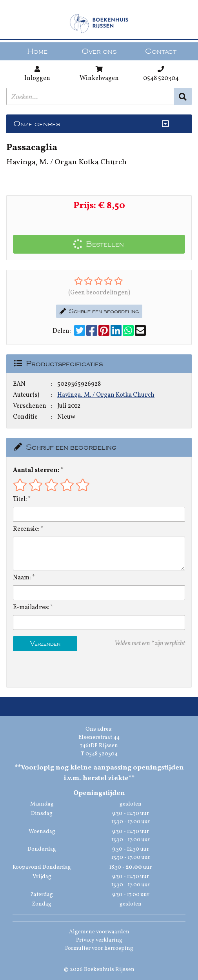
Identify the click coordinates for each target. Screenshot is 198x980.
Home (37, 51)
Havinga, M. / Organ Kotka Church (106, 395)
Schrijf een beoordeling (99, 311)
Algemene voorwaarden (99, 932)
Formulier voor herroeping (99, 948)
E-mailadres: (31, 608)
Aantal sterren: (36, 470)
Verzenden (45, 644)
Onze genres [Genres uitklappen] (37, 124)
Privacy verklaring (99, 940)
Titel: (20, 499)
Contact (161, 51)
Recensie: (26, 529)
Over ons (99, 51)
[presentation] (63, 669)
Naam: (22, 578)
